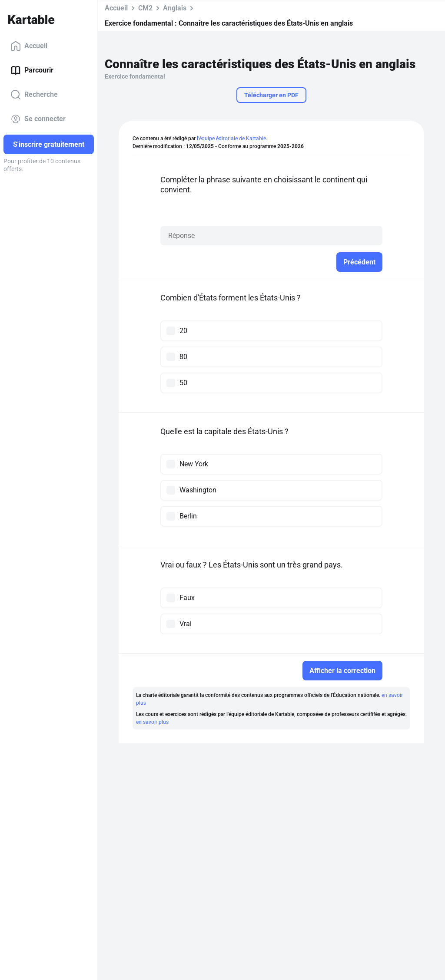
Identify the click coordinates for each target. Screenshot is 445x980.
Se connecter (38, 119)
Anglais (175, 8)
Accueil (29, 46)
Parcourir (32, 70)
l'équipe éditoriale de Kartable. (232, 139)
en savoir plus (152, 722)
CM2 (145, 8)
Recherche (34, 95)
